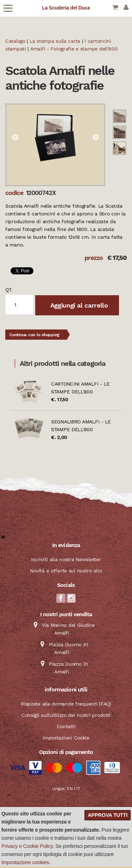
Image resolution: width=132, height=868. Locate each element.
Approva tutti (108, 815)
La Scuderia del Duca (66, 8)
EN (70, 789)
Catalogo (15, 41)
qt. (9, 290)
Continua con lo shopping (34, 335)
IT (78, 789)
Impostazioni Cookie (66, 738)
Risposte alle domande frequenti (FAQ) (66, 704)
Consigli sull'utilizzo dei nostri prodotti (66, 715)
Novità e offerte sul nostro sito (66, 571)
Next (95, 138)
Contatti (66, 726)
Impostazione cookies (25, 862)
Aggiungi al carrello (78, 305)
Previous (15, 138)
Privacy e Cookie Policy (27, 846)
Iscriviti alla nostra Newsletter (66, 559)
